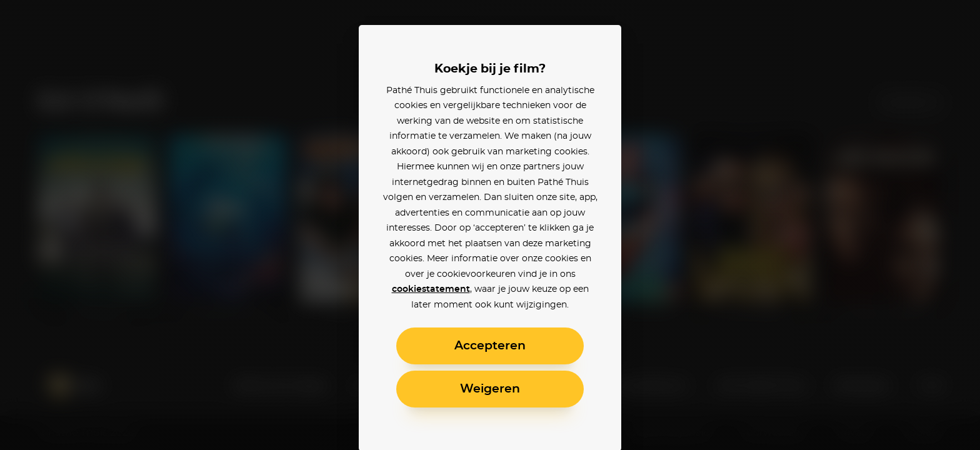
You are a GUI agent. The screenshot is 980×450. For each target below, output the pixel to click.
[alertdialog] (490, 225)
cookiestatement (431, 289)
